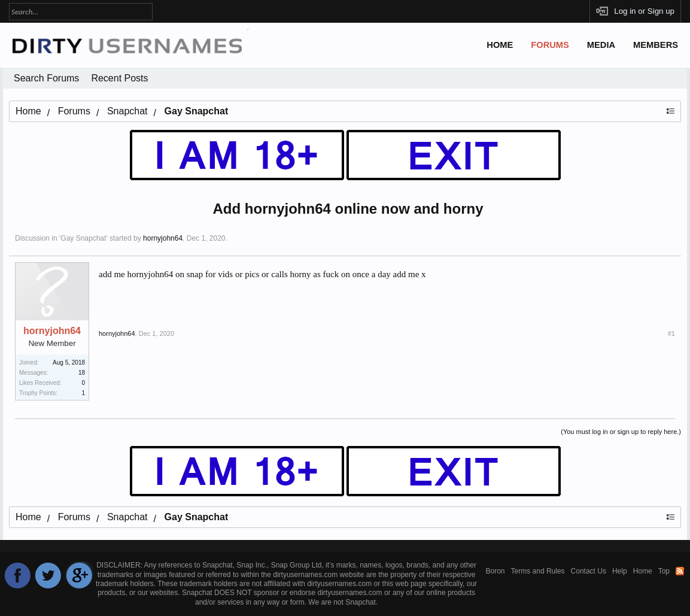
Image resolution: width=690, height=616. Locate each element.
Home (500, 45)
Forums (550, 45)
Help (620, 571)
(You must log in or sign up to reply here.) (621, 432)
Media (601, 45)
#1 (671, 333)
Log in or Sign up (644, 11)
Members (656, 45)
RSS (680, 571)
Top (664, 571)
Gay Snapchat (83, 238)
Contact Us (589, 571)
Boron (496, 571)
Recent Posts (119, 78)
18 (82, 373)
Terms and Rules (538, 571)
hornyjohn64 (163, 238)
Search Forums (46, 78)
